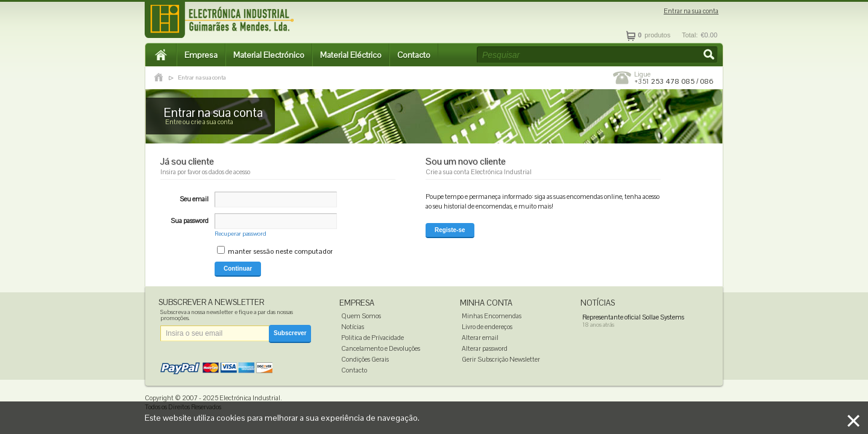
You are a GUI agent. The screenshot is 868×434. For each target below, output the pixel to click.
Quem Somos (361, 316)
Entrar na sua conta (691, 11)
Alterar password (485, 348)
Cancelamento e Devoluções (381, 348)
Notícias (353, 327)
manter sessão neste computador (280, 251)
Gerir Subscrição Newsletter (501, 359)
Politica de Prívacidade (373, 338)
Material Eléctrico (351, 55)
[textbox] (597, 55)
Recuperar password (241, 234)
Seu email (194, 199)
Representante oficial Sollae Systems (633, 317)
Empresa (201, 55)
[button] (710, 55)
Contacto (414, 55)
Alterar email (480, 338)
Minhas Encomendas (492, 316)
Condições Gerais (365, 359)
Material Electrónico (269, 55)
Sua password (190, 221)
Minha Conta (486, 303)
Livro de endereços (487, 327)
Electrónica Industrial (250, 398)
